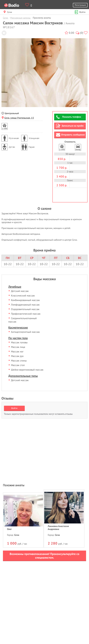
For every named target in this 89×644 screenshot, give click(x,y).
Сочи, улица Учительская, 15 (18, 118)
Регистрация (80, 5)
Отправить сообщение (70, 135)
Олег (9, 529)
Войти (80, 12)
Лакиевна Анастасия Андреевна (58, 528)
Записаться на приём (70, 126)
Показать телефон (69, 117)
